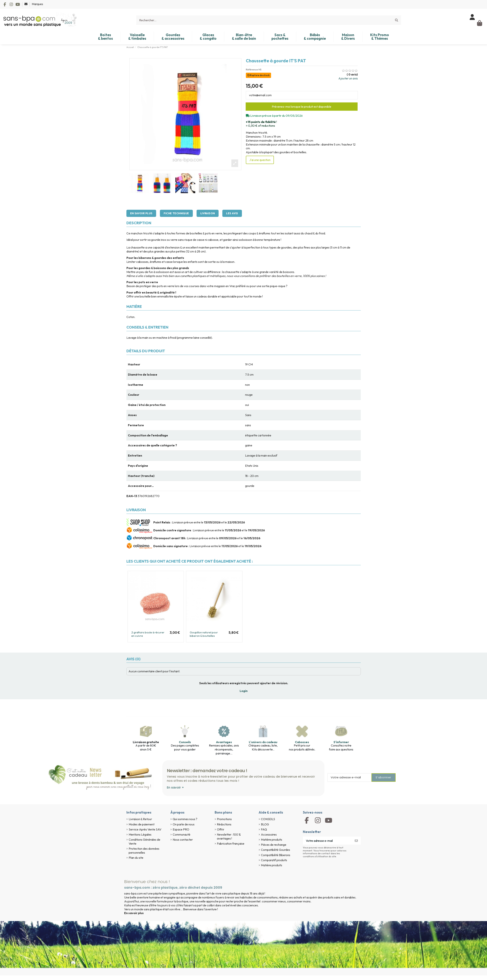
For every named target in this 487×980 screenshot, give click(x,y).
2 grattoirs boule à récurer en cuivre (148, 634)
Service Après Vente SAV (145, 829)
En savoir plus (141, 213)
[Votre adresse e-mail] (327, 841)
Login (244, 691)
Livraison (208, 213)
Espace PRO (181, 829)
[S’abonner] (356, 841)
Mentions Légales (140, 834)
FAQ (264, 829)
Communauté (182, 834)
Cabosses (302, 742)
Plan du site (136, 858)
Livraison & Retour (140, 819)
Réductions (224, 824)
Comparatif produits (274, 860)
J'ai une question (260, 160)
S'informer (341, 742)
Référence (252, 70)
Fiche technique (176, 213)
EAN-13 (132, 496)
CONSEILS (268, 819)
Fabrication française (231, 843)
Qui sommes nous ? (185, 819)
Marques (37, 4)
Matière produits (272, 840)
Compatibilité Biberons (276, 855)
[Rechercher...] (397, 20)
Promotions (224, 819)
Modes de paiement (142, 824)
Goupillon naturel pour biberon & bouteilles (204, 634)
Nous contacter (183, 840)
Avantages (224, 742)
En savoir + (175, 787)
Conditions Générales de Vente (144, 842)
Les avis (232, 213)
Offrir (221, 829)
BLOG (265, 824)
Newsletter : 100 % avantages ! (229, 836)
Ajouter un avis (348, 78)
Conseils (185, 742)
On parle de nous (184, 824)
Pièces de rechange (274, 845)
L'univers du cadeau (263, 742)
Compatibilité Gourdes (275, 850)
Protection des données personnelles (144, 851)
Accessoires (269, 834)
